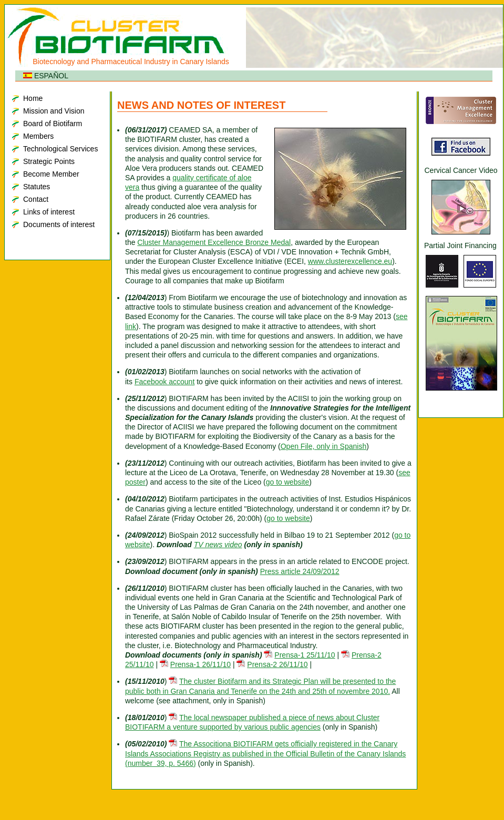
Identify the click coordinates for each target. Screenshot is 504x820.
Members (38, 136)
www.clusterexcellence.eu (350, 261)
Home (33, 98)
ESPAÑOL (46, 76)
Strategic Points (49, 161)
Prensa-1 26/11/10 (200, 664)
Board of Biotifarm (53, 124)
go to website (288, 482)
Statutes (37, 187)
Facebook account (164, 382)
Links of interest (49, 212)
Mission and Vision (54, 111)
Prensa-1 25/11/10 (305, 655)
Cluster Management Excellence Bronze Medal (214, 242)
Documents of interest (59, 224)
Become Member (51, 174)
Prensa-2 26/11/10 (277, 664)
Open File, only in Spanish (323, 446)
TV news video (218, 545)
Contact (36, 199)
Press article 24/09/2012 (300, 571)
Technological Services (60, 149)
